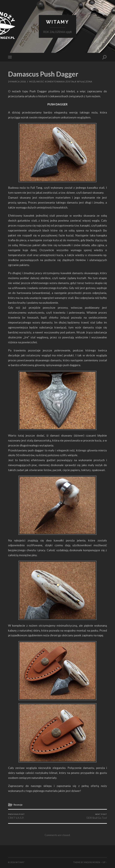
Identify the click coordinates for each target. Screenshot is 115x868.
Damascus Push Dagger (43, 74)
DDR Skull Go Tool (97, 816)
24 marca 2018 (17, 82)
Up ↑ (105, 862)
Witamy (57, 22)
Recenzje (18, 805)
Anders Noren (92, 862)
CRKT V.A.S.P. (16, 816)
